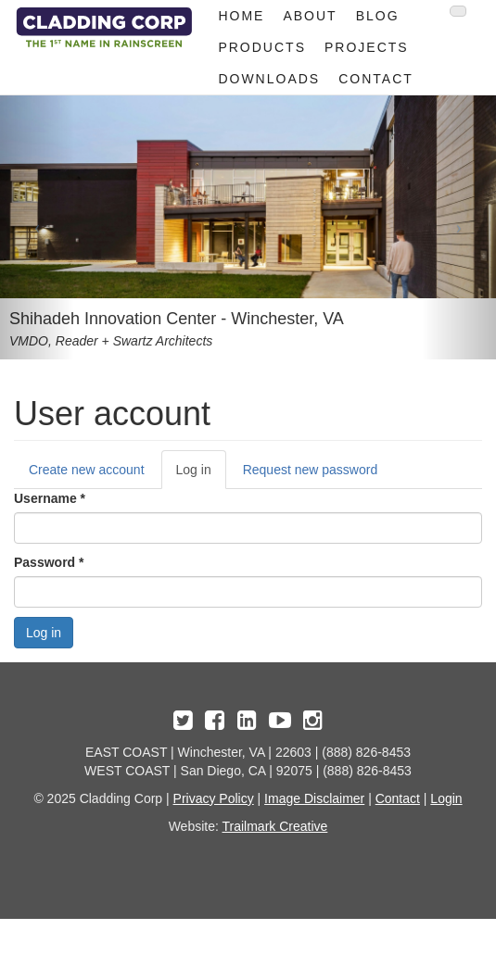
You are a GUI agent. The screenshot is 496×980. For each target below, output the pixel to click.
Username (50, 498)
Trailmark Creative (275, 826)
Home (241, 16)
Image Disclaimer (314, 798)
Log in (201, 475)
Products (262, 47)
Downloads (269, 79)
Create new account (87, 470)
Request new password (311, 470)
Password (49, 562)
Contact (376, 79)
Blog (378, 16)
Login (446, 798)
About (310, 16)
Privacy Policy (214, 798)
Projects (367, 47)
